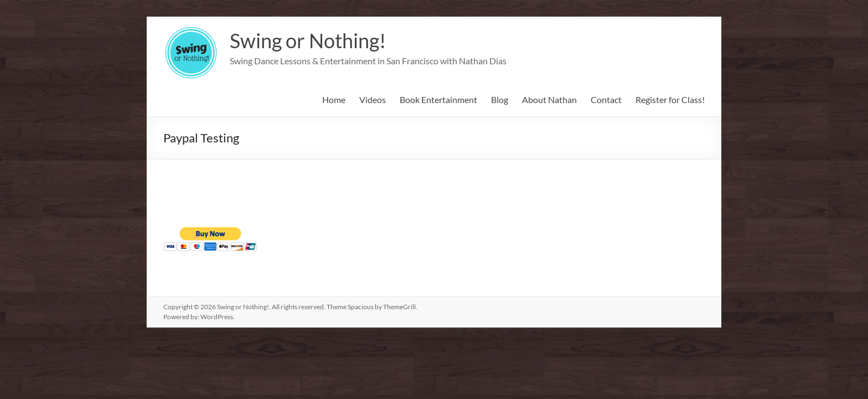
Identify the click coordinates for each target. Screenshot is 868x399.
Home (334, 99)
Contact (606, 99)
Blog (500, 99)
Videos (373, 99)
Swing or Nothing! (308, 40)
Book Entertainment (438, 99)
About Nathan (549, 99)
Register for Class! (670, 99)
